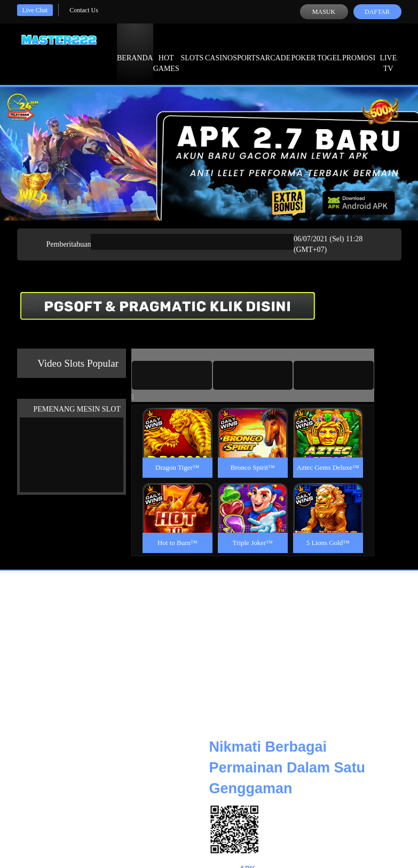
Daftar (377, 12)
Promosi (359, 48)
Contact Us (84, 10)
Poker (303, 48)
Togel (329, 48)
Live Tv (388, 53)
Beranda (135, 48)
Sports (246, 48)
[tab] (172, 375)
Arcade (275, 48)
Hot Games (166, 53)
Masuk (324, 12)
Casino (219, 48)
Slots (192, 48)
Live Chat (35, 10)
